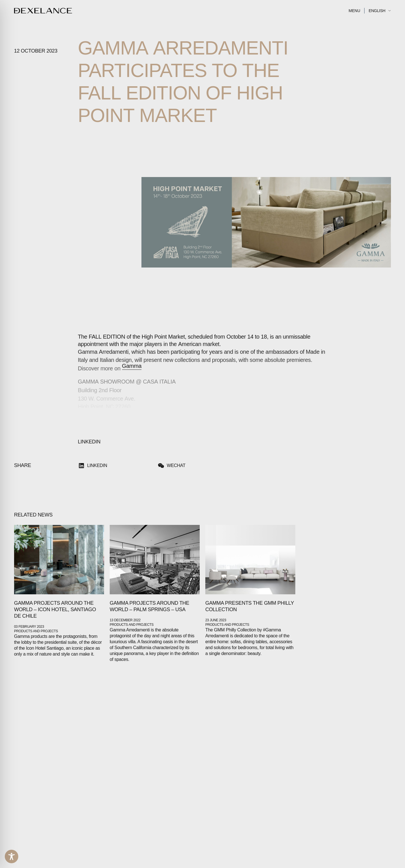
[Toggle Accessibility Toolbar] (12, 856)
